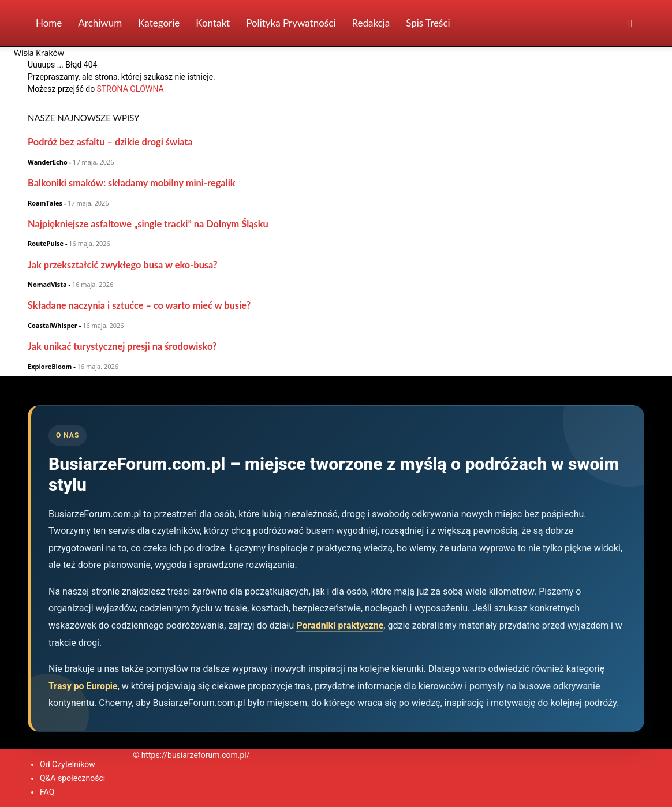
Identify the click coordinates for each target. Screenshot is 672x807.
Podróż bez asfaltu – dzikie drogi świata (110, 142)
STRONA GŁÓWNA (130, 89)
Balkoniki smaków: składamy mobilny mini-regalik (132, 183)
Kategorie (159, 23)
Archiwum (100, 23)
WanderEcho (48, 162)
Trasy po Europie (83, 686)
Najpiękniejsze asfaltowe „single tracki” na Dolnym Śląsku (148, 224)
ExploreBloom (50, 366)
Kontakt (213, 23)
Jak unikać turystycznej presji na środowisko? (122, 346)
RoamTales (45, 203)
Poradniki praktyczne (340, 625)
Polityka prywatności (291, 23)
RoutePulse (46, 243)
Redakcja (371, 23)
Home (49, 23)
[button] (630, 24)
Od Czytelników (68, 764)
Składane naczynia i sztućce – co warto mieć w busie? (139, 305)
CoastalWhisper (53, 325)
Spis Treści (428, 23)
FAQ (47, 792)
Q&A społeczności (72, 778)
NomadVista (47, 284)
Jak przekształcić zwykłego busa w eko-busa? (123, 265)
